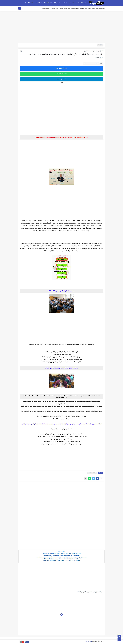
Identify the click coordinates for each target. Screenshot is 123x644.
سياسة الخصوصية (81, 3)
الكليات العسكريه (45, 8)
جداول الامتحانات (55, 8)
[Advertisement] (61, 31)
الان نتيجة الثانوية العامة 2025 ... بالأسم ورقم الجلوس (48, 3)
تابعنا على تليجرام (61, 79)
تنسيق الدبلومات (75, 8)
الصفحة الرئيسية (29, 3)
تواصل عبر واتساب (62, 74)
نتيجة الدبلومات (84, 8)
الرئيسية (100, 51)
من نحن (65, 3)
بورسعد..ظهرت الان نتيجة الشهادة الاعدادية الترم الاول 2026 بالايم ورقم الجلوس (62, 555)
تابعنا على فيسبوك (61, 69)
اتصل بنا (72, 3)
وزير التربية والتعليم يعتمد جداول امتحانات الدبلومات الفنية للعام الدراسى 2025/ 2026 (62, 554)
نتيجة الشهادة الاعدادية (65, 8)
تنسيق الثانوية (91, 8)
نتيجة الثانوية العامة (100, 8)
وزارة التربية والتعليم (90, 51)
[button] (98, 479)
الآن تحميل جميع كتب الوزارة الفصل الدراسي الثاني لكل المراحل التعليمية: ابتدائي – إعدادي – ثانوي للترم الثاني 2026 (62, 557)
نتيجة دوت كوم (89, 641)
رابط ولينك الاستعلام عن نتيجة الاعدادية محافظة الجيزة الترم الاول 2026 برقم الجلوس (61, 559)
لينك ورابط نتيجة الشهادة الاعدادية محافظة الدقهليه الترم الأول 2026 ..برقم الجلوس (62, 561)
